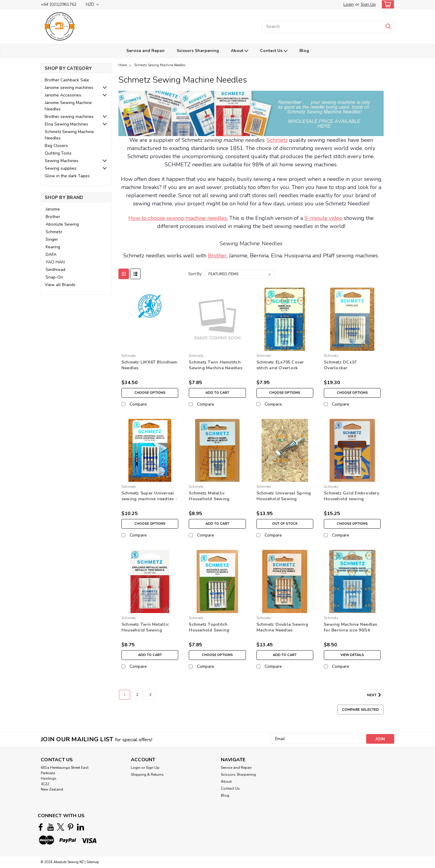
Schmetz (54, 232)
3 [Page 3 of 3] (150, 695)
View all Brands (60, 285)
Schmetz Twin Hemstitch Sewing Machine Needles (216, 365)
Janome (53, 209)
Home (123, 65)
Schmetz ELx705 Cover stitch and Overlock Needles (280, 368)
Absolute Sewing (62, 224)
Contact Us (274, 51)
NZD (92, 4)
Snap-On (54, 277)
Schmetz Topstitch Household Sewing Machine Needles (209, 630)
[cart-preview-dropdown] (387, 4)
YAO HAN (55, 262)
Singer (52, 239)
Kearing (53, 247)
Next (375, 695)
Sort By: (195, 274)
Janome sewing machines (69, 88)
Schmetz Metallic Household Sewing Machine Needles (209, 499)
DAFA (51, 255)
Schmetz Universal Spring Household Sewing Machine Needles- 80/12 (284, 499)
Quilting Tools (58, 153)
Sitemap (93, 862)
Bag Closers (56, 146)
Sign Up (368, 4)
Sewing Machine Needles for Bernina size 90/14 (351, 627)
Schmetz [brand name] (129, 356)
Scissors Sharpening (198, 51)
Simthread (55, 270)
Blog (304, 51)
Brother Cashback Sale (67, 80)
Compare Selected (360, 710)
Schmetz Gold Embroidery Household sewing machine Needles (351, 499)
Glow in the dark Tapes (67, 176)
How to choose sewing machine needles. (178, 218)
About (240, 51)
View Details (352, 655)
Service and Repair (146, 51)
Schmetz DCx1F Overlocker (340, 365)
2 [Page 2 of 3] (137, 695)
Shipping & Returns (147, 775)
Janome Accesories (63, 95)
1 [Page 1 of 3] (125, 695)
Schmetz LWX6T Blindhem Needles (149, 365)
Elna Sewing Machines (66, 124)
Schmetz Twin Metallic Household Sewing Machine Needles (145, 630)
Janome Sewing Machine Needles (68, 106)
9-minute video (323, 218)
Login (349, 4)
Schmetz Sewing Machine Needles (69, 135)
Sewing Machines (62, 161)
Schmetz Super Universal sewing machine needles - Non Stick (149, 499)
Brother (53, 217)
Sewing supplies (61, 168)
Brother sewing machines (69, 117)
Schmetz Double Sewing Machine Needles (282, 627)
